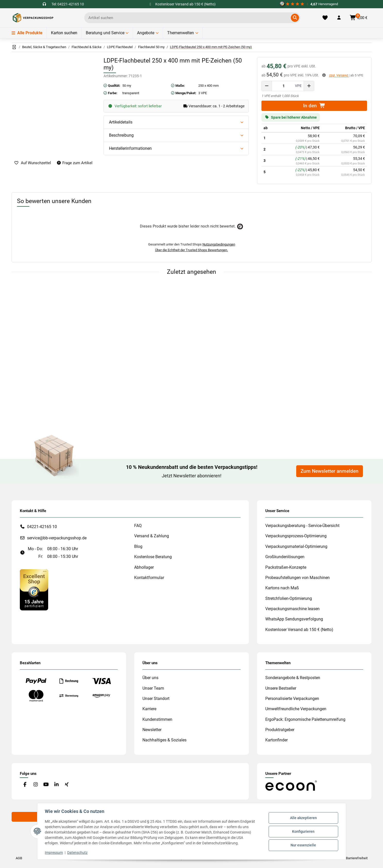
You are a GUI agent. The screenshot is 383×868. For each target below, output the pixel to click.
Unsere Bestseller (281, 688)
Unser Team (153, 688)
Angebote (146, 33)
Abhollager (144, 567)
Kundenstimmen (157, 719)
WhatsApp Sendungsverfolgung (294, 619)
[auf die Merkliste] (33, 163)
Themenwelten (181, 33)
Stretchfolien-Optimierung (289, 598)
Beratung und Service (105, 33)
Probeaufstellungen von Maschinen (297, 578)
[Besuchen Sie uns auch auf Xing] (67, 785)
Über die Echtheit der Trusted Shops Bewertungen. (191, 250)
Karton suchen (64, 33)
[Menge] (284, 86)
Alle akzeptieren (303, 818)
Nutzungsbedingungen (219, 244)
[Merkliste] (325, 18)
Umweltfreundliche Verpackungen (296, 709)
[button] (339, 18)
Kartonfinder (276, 740)
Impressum (55, 853)
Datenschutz (78, 853)
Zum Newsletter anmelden (330, 471)
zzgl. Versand (339, 75)
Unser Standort (156, 699)
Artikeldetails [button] (121, 122)
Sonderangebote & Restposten (293, 678)
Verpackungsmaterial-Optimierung (296, 546)
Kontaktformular (149, 578)
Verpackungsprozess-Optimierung (296, 536)
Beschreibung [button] (121, 135)
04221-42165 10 (42, 527)
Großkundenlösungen (285, 557)
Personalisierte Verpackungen (292, 699)
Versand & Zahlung (152, 536)
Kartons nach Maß (282, 588)
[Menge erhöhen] (309, 86)
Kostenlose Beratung (153, 557)
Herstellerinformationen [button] (130, 148)
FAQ (138, 526)
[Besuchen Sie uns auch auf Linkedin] (56, 785)
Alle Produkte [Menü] (27, 33)
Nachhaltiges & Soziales (164, 740)
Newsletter (152, 730)
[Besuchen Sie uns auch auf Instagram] (35, 785)
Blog (138, 546)
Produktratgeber (280, 730)
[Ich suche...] (189, 18)
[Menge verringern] (267, 86)
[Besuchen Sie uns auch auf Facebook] (25, 785)
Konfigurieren (303, 831)
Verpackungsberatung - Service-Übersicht (302, 526)
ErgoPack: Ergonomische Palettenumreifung (305, 719)
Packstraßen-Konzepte (286, 567)
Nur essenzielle (303, 845)
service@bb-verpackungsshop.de (57, 538)
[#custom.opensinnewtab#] (309, 4)
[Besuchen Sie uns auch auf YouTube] (46, 785)
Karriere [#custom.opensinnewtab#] (149, 709)
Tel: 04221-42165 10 (68, 4)
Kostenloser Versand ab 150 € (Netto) (299, 630)
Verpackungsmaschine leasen (292, 609)
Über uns (150, 678)
